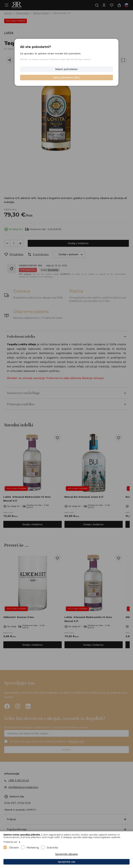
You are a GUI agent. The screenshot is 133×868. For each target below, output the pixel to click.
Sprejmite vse (66, 862)
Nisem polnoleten (66, 69)
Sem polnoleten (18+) (67, 78)
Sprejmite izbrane (66, 854)
